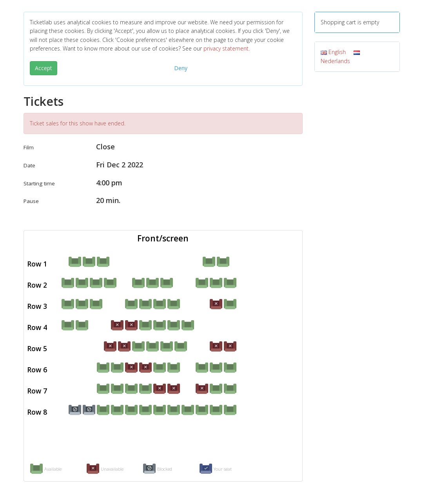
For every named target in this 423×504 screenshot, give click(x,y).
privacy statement (226, 48)
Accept (44, 68)
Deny (181, 68)
